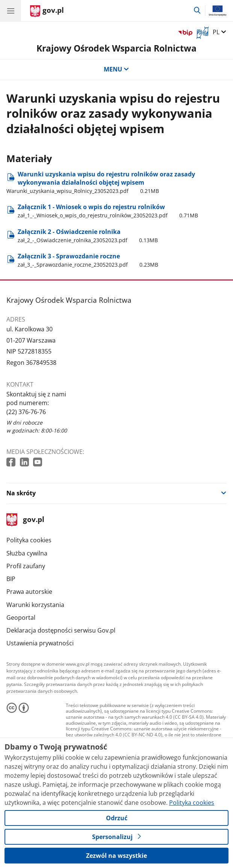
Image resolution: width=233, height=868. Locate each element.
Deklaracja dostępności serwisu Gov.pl (61, 630)
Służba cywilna (27, 553)
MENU (116, 69)
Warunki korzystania (35, 605)
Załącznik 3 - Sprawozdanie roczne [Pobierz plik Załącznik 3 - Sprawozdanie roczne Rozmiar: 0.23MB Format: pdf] (88, 260)
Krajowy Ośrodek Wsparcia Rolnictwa (116, 48)
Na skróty (21, 493)
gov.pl (25, 520)
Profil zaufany (26, 566)
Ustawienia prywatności (40, 643)
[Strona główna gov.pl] (47, 11)
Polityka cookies (29, 540)
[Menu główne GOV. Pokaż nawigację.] (11, 11)
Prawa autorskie (29, 592)
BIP (11, 579)
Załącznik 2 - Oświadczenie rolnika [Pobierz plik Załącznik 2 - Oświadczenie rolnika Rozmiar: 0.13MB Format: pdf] (88, 236)
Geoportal (21, 618)
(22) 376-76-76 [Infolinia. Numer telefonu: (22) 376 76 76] (26, 412)
